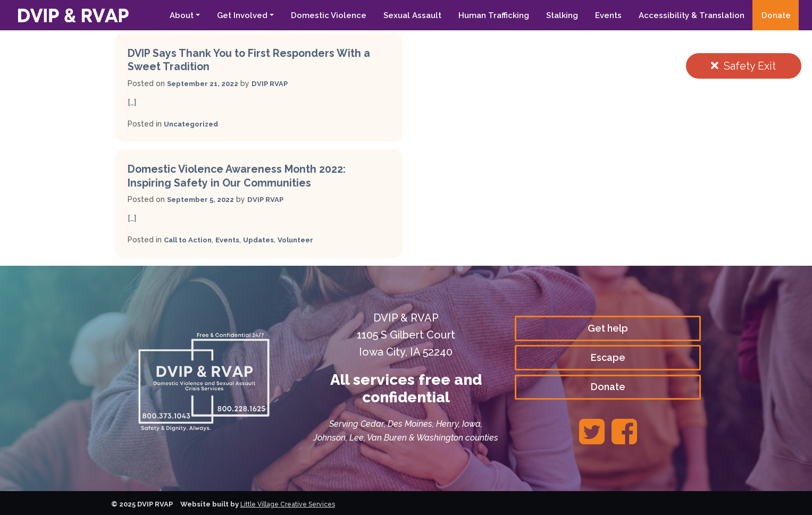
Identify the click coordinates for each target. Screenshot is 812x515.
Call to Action (189, 239)
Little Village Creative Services (292, 504)
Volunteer (304, 239)
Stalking (562, 15)
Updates (264, 239)
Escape (608, 357)
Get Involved (242, 15)
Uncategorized (193, 123)
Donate (776, 15)
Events (608, 15)
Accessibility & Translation (692, 15)
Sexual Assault (412, 15)
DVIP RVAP (277, 83)
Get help (608, 327)
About (182, 15)
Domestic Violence (329, 15)
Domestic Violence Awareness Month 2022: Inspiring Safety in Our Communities (245, 175)
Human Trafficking (494, 15)
